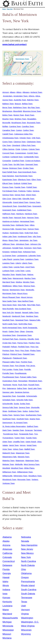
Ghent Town (31, 195)
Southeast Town (9, 419)
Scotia (16, 404)
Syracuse (29, 430)
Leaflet (14, 74)
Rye (4, 388)
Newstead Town (22, 320)
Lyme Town (20, 271)
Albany (12, 92)
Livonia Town (19, 267)
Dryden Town (28, 168)
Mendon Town (29, 282)
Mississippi (8, 630)
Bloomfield (18, 111)
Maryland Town (9, 282)
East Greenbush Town (27, 172)
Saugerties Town (9, 396)
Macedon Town (9, 274)
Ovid (37, 339)
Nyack (5, 331)
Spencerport (7, 423)
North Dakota (28, 565)
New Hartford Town (25, 301)
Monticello (30, 290)
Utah (24, 606)
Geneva (36, 191)
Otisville (31, 339)
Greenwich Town (9, 210)
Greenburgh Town (10, 206)
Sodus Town (7, 415)
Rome (15, 385)
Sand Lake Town (35, 388)
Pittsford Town (16, 354)
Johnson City (35, 244)
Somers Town (19, 415)
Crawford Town (18, 161)
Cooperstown (21, 153)
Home (4, 9)
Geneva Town (8, 195)
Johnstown (7, 248)
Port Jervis (31, 366)
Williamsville (7, 476)
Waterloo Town (8, 461)
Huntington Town (17, 233)
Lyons (28, 271)
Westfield (6, 468)
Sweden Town (18, 430)
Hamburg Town (31, 214)
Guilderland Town (24, 210)
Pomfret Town (26, 362)
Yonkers (35, 479)
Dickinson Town (15, 168)
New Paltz (22, 305)
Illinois (6, 585)
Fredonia (22, 191)
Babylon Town (33, 100)
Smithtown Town (15, 411)
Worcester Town (24, 479)
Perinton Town (8, 350)
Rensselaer (23, 381)
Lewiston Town (8, 263)
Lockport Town (8, 271)
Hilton (32, 225)
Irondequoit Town (25, 236)
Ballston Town (8, 104)
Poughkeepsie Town (11, 377)
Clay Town (7, 145)
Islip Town (37, 236)
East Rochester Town (24, 176)
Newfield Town (8, 320)
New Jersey (27, 549)
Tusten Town (19, 438)
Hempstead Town (27, 221)
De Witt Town (19, 164)
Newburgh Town (18, 316)
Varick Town (14, 445)
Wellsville (19, 464)
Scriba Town (25, 404)
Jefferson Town (9, 244)
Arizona (6, 545)
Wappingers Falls (9, 457)
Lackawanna (22, 256)
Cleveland (16, 145)
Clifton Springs (8, 149)
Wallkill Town (29, 449)
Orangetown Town (24, 335)
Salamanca (11, 388)
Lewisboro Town (32, 259)
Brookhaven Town (19, 123)
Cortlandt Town (17, 157)
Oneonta (29, 331)
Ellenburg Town (24, 180)
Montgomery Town (17, 290)
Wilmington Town (20, 476)
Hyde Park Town (31, 233)
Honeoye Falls (8, 229)
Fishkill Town (31, 187)
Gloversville (7, 202)
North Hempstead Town (12, 328)
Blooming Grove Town (32, 111)
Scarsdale (21, 396)
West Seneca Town (32, 464)
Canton (19, 130)
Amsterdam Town (20, 96)
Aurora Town (8, 100)
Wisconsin (26, 630)
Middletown (7, 286)
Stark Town (7, 430)
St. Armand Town (20, 423)
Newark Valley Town (30, 312)
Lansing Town (19, 259)
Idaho (5, 581)
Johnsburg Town (22, 244)
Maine (6, 610)
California (7, 553)
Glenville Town (28, 199)
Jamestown (24, 240)
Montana (7, 638)
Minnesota (8, 626)
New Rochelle (8, 309)
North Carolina (29, 561)
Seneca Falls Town (10, 407)
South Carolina (29, 590)
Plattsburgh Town (20, 358)
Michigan (7, 622)
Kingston (6, 252)
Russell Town (34, 385)
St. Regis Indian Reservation (14, 426)
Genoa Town (20, 195)
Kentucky (7, 602)
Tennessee (27, 598)
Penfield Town (24, 347)
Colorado (7, 557)
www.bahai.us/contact (14, 44)
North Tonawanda (30, 328)
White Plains (29, 468)
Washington (27, 618)
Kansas (6, 598)
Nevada (25, 541)
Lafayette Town (34, 256)
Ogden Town (14, 331)
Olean (22, 331)
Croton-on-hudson (33, 161)
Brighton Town (20, 119)
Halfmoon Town (9, 214)
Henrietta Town (9, 225)
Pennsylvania (28, 581)
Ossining (23, 339)
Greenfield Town (25, 206)
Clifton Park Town (28, 145)
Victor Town (7, 449)
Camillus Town (28, 126)
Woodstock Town (9, 479)
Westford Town (17, 468)
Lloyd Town (30, 267)
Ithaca (5, 240)
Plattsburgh (7, 358)
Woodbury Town (35, 476)
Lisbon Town (7, 267)
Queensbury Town (10, 381)
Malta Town (7, 278)
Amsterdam (8, 96)
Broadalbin (32, 119)
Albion (19, 92)
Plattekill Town (29, 354)
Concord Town (8, 153)
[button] (23, 63)
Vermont (25, 610)
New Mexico (27, 553)
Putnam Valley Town (28, 377)
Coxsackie (7, 161)
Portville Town (8, 373)
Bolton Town (7, 115)
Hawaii (6, 577)
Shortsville (35, 407)
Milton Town (18, 286)
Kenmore (28, 248)
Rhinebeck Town (35, 381)
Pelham (14, 347)
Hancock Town (20, 218)
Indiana (6, 590)
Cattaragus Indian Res (23, 134)
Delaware (7, 565)
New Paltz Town (34, 305)
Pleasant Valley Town (11, 362)
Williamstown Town (25, 472)
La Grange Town (9, 256)
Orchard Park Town (10, 339)
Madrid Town (21, 274)
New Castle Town (9, 301)
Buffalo (5, 126)
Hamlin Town (8, 218)
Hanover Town (33, 218)
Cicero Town (7, 142)
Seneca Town (24, 407)
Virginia (25, 614)
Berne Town (7, 107)
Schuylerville (8, 404)
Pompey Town (8, 366)
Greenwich (37, 206)
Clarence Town (20, 142)
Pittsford (6, 354)
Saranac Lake (8, 392)
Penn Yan (34, 347)
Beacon (18, 104)
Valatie (5, 445)
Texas (24, 602)
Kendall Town (18, 248)
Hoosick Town (21, 229)
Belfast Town (27, 104)
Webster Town (8, 464)
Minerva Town (29, 286)
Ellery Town (36, 180)
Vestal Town (32, 445)
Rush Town (23, 385)
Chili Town (36, 138)
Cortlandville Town (31, 157)
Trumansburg (8, 438)
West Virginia (28, 626)
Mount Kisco (22, 293)
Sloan (5, 411)
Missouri (7, 634)
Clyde (18, 149)
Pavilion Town (34, 343)
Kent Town (37, 248)
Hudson (6, 233)
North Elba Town (25, 324)
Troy (36, 434)
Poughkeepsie (21, 373)
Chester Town (25, 138)
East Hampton (8, 176)
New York (10, 9)
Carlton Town (28, 130)
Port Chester (20, 366)
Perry (17, 350)
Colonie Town (34, 149)
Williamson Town (9, 472)
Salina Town (22, 388)
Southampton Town (33, 415)
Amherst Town (36, 92)
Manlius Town (30, 278)
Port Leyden (7, 369)
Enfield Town (27, 183)
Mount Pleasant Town (11, 297)
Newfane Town (32, 316)
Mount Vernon (27, 297)
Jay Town (33, 240)
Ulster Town (7, 442)
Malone (30, 274)
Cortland (6, 157)
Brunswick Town (34, 123)
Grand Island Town (21, 202)
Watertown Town (32, 461)
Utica (39, 442)
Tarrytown (38, 430)
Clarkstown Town (34, 142)
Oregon (25, 577)
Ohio (24, 569)
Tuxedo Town (31, 438)
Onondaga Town (9, 335)
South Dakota (28, 594)
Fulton (29, 191)
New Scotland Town (23, 309)
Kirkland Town (16, 252)
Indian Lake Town (10, 236)
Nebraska (26, 537)
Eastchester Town (10, 180)
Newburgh (7, 316)
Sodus (25, 411)
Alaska (6, 541)
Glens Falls (17, 199)
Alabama (7, 537)
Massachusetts (10, 618)
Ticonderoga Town (10, 434)
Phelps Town (35, 350)
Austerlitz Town (20, 100)
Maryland (7, 614)
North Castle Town (10, 324)
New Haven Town (10, 305)
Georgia (7, 573)
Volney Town (18, 449)
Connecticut (9, 561)
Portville (28, 369)
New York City (8, 312)
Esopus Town (8, 187)
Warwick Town (23, 457)
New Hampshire (29, 545)
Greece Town (35, 202)
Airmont (6, 92)
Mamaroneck (18, 278)
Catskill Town (8, 134)
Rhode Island (28, 585)
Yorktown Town (9, 483)
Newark (18, 312)
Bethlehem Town (20, 107)
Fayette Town (20, 187)
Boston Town (19, 115)
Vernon (23, 445)
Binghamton (7, 111)
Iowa (5, 594)
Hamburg (20, 214)
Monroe (6, 290)
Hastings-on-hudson (11, 221)
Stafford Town (32, 426)
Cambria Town (15, 126)
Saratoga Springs (22, 392)
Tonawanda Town (26, 434)
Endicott (17, 183)
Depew (5, 168)
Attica (38, 96)
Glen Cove (7, 199)
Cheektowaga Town (10, 138)
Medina (19, 282)
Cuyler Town (7, 164)
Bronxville (6, 123)
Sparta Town (35, 419)
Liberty (18, 263)
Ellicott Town (7, 183)
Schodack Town (9, 400)
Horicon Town (33, 229)
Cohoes (24, 149)
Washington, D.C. (30, 622)
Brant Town (30, 115)
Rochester (7, 385)
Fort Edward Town (10, 191)
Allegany (26, 92)
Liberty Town (27, 263)
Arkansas (7, 549)
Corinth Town (32, 153)
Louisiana (7, 606)
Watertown (20, 461)
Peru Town (25, 350)
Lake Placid (7, 259)
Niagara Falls (35, 320)
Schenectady (32, 396)
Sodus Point (34, 411)
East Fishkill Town (10, 172)
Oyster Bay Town (9, 343)
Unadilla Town (19, 442)
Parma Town (22, 343)
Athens (31, 96)
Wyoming (26, 634)
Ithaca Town (13, 240)
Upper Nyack (31, 442)
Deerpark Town (32, 164)
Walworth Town (9, 453)
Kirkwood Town (29, 252)
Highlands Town (22, 225)
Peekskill (6, 347)
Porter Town (18, 369)
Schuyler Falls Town (24, 400)
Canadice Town (9, 130)
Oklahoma (26, 573)
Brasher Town (8, 119)
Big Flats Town (34, 107)
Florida (6, 569)
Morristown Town (22, 59)
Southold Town (23, 419)
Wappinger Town (23, 453)
